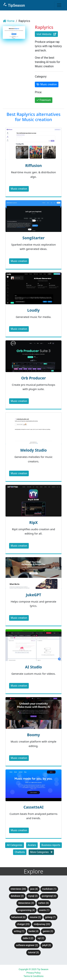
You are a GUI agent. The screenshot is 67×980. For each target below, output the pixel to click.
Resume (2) (35, 917)
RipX (33, 522)
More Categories (41, 852)
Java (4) (34, 889)
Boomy (34, 735)
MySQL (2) (33, 896)
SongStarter (33, 238)
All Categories (15, 845)
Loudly (33, 310)
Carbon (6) (44, 903)
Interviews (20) (18, 889)
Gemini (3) (48, 931)
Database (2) (17, 896)
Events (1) (44, 910)
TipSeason (14, 5)
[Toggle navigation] (59, 5)
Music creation (19, 189)
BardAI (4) (33, 931)
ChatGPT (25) (23, 924)
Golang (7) (50, 917)
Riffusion (33, 166)
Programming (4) (26, 910)
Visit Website (46, 34)
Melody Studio (33, 450)
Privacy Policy (33, 973)
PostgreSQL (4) (49, 896)
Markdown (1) (49, 889)
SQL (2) (41, 938)
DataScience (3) (26, 903)
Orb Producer (33, 378)
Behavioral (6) (18, 917)
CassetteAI (33, 807)
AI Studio (33, 667)
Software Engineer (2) (27, 945)
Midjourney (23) (42, 924)
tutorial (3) (33, 952)
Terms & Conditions (34, 976)
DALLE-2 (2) (28, 938)
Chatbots (20, 852)
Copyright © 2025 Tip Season (33, 969)
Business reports (51, 845)
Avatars (32, 845)
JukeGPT (34, 595)
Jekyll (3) (47, 945)
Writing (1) (19, 931)
